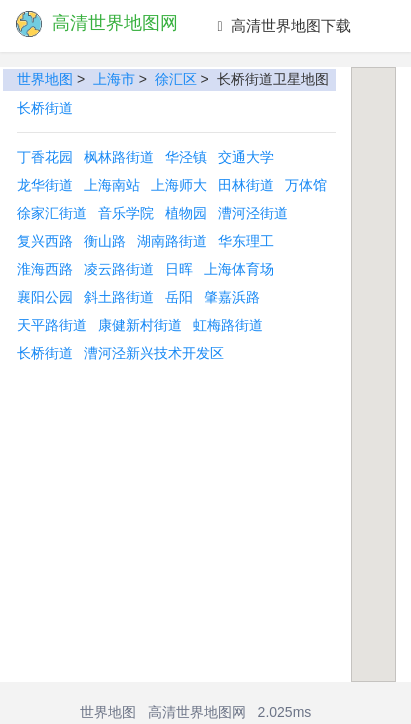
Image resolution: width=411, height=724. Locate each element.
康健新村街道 (140, 325)
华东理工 (246, 241)
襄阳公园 (45, 297)
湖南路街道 (172, 241)
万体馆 (306, 185)
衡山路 (105, 241)
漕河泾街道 (253, 213)
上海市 (114, 79)
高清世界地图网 (197, 712)
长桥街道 (45, 108)
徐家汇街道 (52, 213)
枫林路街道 (119, 157)
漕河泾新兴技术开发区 (154, 353)
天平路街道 (52, 325)
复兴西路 (45, 241)
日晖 (179, 269)
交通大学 (246, 157)
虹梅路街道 (228, 325)
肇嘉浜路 (232, 297)
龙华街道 (45, 185)
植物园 (186, 213)
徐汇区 (176, 79)
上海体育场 (239, 269)
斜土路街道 (119, 297)
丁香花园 (45, 157)
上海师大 (179, 185)
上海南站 (112, 185)
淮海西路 (45, 269)
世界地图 (45, 79)
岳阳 (179, 297)
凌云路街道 (119, 269)
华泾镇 (186, 157)
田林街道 (246, 185)
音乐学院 (126, 213)
